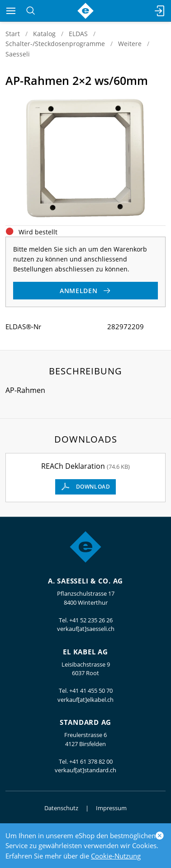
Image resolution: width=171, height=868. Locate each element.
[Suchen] (31, 11)
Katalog (44, 34)
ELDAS (78, 34)
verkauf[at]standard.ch (85, 770)
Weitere (130, 44)
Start (13, 34)
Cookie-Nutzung (116, 856)
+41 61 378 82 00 (91, 761)
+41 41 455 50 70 (91, 691)
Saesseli (18, 54)
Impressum (111, 808)
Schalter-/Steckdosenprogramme (55, 44)
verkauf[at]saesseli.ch (86, 629)
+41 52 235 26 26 (91, 620)
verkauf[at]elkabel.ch (85, 700)
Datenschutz (61, 808)
